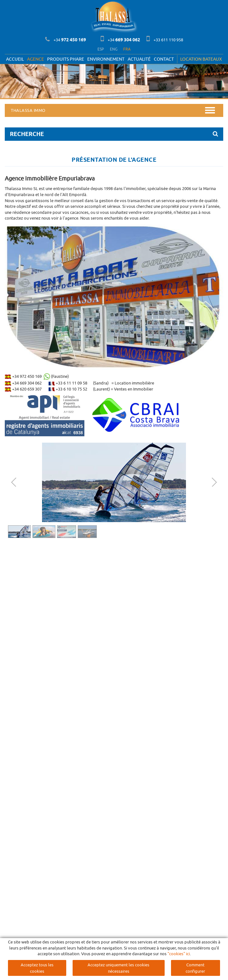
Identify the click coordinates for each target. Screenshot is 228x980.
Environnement (106, 59)
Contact (164, 59)
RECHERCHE (114, 134)
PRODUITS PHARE (66, 59)
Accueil (15, 59)
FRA (127, 49)
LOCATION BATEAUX (201, 59)
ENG (114, 49)
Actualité (139, 59)
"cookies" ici (179, 954)
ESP (101, 49)
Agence (36, 59)
